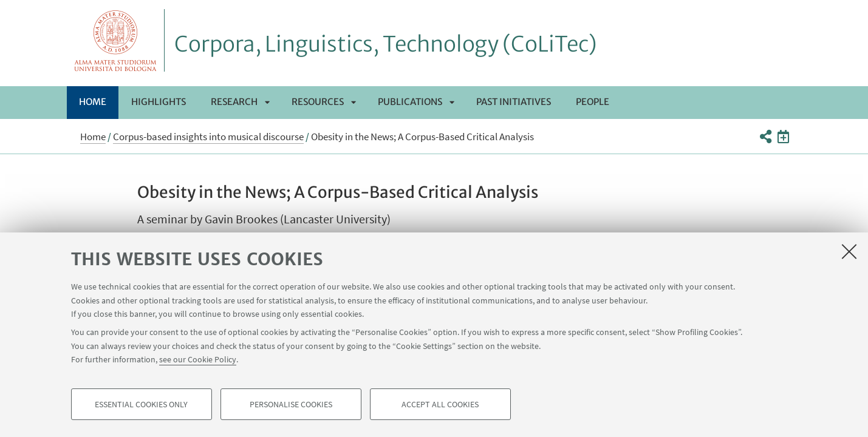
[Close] (849, 251)
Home (93, 102)
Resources (318, 102)
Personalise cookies (291, 404)
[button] (766, 137)
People (593, 102)
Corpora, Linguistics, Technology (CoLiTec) (386, 44)
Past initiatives (514, 102)
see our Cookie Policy (198, 359)
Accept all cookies (440, 404)
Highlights (159, 102)
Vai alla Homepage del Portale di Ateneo (116, 40)
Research (234, 102)
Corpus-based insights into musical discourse (208, 137)
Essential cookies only (141, 404)
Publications (410, 102)
